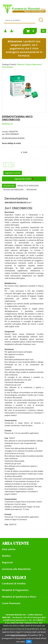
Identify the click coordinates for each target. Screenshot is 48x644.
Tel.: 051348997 (36, 620)
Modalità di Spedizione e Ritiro (19, 597)
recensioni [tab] (32, 190)
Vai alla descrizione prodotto (13, 138)
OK (29, 642)
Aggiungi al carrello (13, 173)
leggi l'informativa (19, 635)
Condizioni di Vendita (14, 583)
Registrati (7, 562)
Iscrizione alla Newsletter (16, 569)
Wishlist (6, 556)
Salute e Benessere (33, 64)
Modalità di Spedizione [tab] (28, 186)
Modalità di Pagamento (15, 590)
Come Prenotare (11, 603)
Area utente (9, 549)
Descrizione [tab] (9, 186)
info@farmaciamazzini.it (15, 620)
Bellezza (21, 64)
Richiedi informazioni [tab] (13, 190)
